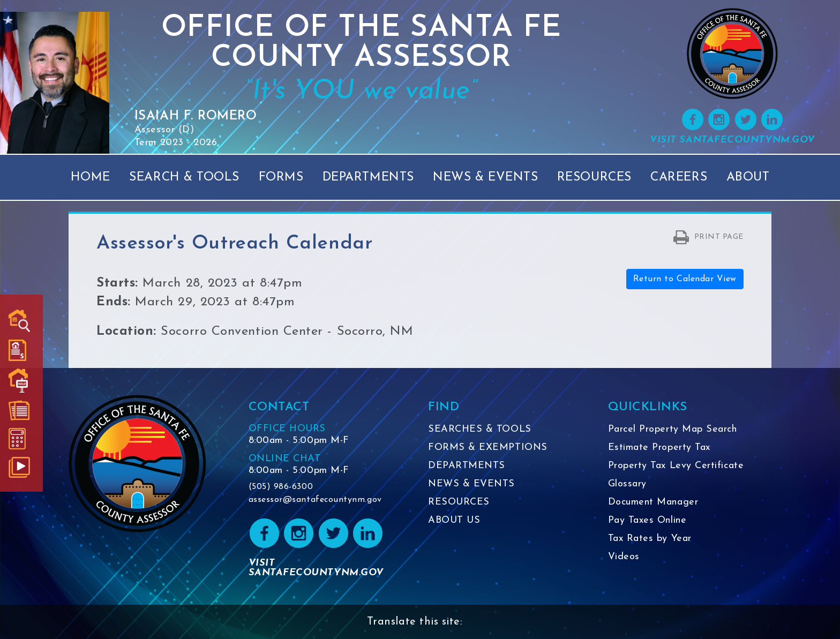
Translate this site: (415, 622)
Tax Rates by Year (650, 539)
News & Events (485, 178)
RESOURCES (459, 502)
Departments (368, 178)
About (748, 178)
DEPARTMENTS (467, 466)
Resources (594, 178)
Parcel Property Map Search (673, 429)
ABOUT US (454, 520)
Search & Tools (184, 178)
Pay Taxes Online (647, 520)
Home (91, 178)
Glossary (627, 484)
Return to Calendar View (685, 279)
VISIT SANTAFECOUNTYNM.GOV (732, 140)
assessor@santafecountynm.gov (315, 500)
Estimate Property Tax (659, 448)
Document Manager (653, 502)
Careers (679, 178)
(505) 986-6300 (281, 487)
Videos (624, 557)
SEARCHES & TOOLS (480, 429)
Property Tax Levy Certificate (676, 466)
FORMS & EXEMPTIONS (488, 448)
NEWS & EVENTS (471, 484)
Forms (281, 178)
